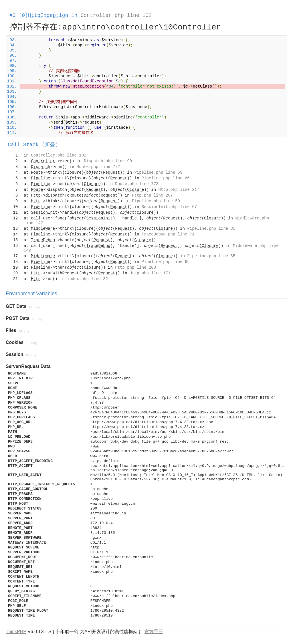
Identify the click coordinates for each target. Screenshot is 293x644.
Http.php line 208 (135, 267)
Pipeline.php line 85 (211, 229)
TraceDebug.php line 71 (168, 234)
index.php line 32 (87, 279)
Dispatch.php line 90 (108, 161)
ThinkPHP (16, 632)
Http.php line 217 (179, 190)
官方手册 (154, 632)
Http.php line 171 (150, 273)
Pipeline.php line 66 (166, 178)
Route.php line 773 (137, 184)
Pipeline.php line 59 (159, 173)
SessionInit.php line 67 (169, 207)
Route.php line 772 (98, 167)
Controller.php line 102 (116, 15)
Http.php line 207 (152, 195)
